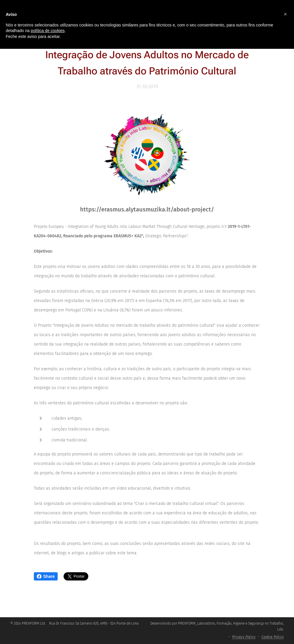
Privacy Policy (244, 637)
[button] (285, 14)
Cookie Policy (273, 637)
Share (46, 576)
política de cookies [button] (48, 31)
